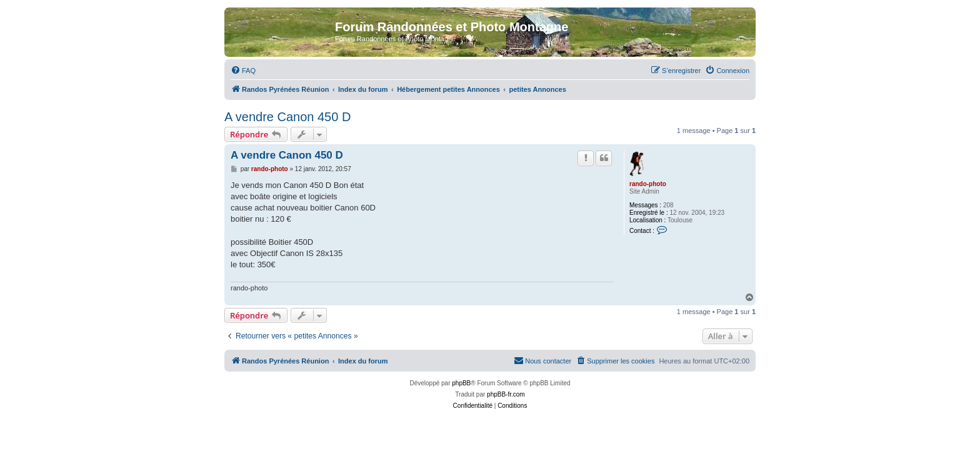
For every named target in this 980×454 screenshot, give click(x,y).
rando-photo (648, 184)
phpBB (461, 383)
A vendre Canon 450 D (287, 117)
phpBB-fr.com (506, 394)
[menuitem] (243, 71)
